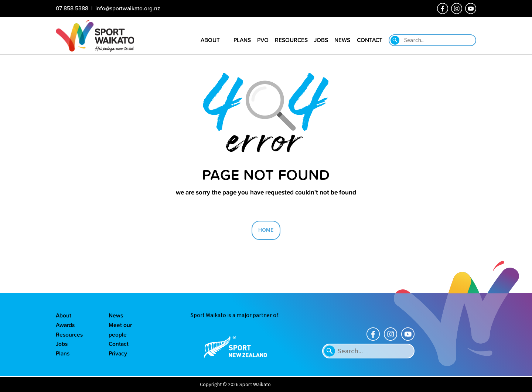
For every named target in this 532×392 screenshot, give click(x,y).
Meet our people (120, 330)
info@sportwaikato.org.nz (128, 8)
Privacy (118, 353)
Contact (119, 344)
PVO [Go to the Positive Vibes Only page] (263, 40)
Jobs (62, 344)
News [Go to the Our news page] (342, 40)
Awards (65, 325)
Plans (63, 353)
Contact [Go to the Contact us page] (370, 40)
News (116, 315)
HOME (266, 230)
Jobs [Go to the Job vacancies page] (321, 40)
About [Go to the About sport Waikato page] (210, 40)
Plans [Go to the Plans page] (242, 40)
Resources (69, 334)
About (64, 315)
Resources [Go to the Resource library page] (291, 40)
